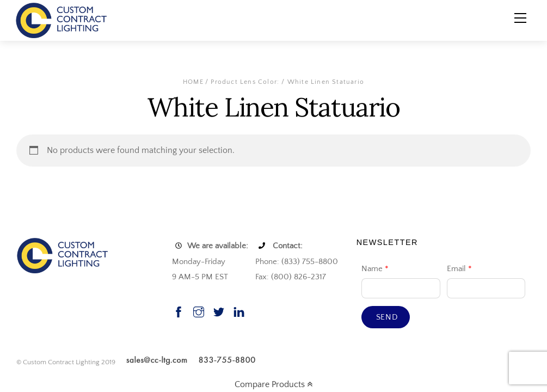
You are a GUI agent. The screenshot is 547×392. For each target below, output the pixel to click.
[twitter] (219, 311)
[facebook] (179, 311)
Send (387, 317)
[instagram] (199, 311)
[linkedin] (239, 311)
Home (193, 82)
